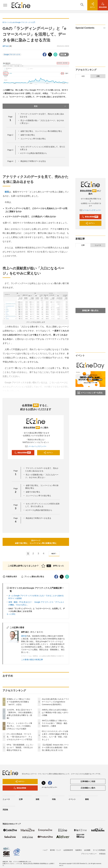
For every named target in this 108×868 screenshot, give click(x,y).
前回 (7, 192)
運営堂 (24, 636)
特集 (54, 799)
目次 (50, 106)
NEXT (55, 554)
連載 (37, 799)
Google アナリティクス (12, 55)
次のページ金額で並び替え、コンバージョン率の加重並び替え (36, 542)
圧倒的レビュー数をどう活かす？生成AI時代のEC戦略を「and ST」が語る (19, 702)
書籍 (87, 799)
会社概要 (87, 850)
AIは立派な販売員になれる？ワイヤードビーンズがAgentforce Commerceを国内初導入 (55, 702)
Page (10, 135)
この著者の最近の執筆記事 (32, 660)
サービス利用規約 (99, 850)
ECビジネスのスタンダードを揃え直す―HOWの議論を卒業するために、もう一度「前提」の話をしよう (92, 159)
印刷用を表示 (10, 577)
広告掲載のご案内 (88, 788)
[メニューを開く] (5, 5)
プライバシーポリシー (89, 854)
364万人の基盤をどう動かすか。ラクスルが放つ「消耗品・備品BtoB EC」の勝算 (55, 723)
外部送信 (102, 854)
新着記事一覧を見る (90, 310)
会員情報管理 (68, 850)
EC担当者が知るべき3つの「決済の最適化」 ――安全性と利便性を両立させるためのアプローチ (90, 291)
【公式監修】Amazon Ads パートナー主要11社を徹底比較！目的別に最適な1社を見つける (55, 747)
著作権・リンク (55, 850)
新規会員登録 (22, 453)
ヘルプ (45, 850)
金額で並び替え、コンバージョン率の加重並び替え (41, 131)
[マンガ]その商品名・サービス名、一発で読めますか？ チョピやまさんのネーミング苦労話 (19, 737)
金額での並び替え (28, 135)
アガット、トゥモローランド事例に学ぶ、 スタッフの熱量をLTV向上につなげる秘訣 (19, 726)
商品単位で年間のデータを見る (33, 161)
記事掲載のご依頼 (88, 781)
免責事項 (78, 850)
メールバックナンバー (36, 446)
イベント (72, 799)
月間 (98, 76)
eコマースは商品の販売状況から (34, 153)
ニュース (98, 245)
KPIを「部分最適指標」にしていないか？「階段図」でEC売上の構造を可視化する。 (20, 747)
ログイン (48, 453)
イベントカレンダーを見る (90, 393)
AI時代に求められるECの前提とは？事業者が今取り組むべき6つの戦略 (55, 713)
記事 (83, 245)
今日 (83, 76)
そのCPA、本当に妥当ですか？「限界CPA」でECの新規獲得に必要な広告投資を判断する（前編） (92, 94)
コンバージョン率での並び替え (33, 139)
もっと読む (11, 614)
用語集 (5, 810)
